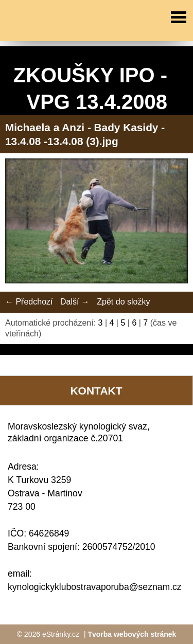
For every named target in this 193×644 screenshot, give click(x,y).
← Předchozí (29, 302)
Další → (75, 302)
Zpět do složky (123, 302)
